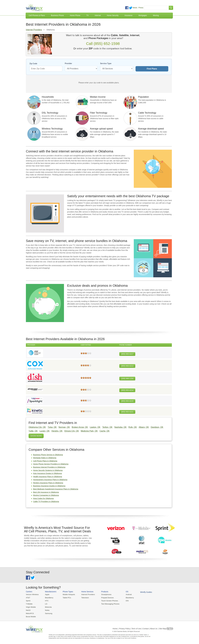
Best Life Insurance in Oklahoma (46, 492)
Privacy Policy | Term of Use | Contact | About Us (138, 628)
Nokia (47, 610)
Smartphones (105, 594)
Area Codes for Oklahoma (43, 498)
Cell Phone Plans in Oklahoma (45, 461)
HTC (46, 601)
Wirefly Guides (144, 592)
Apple (47, 594)
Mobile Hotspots (68, 594)
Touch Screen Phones (108, 601)
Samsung (48, 613)
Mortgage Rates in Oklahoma (45, 458)
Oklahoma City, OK (37, 427)
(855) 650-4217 (127, 354)
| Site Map (162, 628)
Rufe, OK (133, 427)
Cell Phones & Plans (37, 15)
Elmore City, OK (72, 431)
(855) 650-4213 (127, 366)
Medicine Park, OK (89, 431)
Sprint (28, 601)
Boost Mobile (31, 616)
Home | (115, 628)
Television (84, 598)
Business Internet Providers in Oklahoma (49, 467)
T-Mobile (29, 604)
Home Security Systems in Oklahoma (48, 470)
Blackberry (127, 598)
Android (126, 594)
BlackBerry (49, 598)
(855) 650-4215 (127, 401)
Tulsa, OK (52, 427)
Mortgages (143, 15)
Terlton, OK (107, 427)
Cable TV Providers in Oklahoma (46, 501)
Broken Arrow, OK (80, 427)
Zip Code (33, 64)
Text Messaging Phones (109, 604)
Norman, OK (64, 427)
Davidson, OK (157, 427)
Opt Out (170, 628)
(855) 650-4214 (127, 390)
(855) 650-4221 (127, 412)
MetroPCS (30, 613)
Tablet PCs (66, 598)
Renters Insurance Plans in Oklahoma (48, 483)
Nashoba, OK (120, 427)
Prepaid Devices (106, 598)
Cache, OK (105, 431)
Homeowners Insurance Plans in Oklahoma (50, 480)
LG (46, 604)
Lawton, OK (95, 427)
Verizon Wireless (32, 594)
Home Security (113, 15)
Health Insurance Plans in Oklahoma (48, 477)
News (135, 8)
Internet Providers (34, 30)
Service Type (106, 63)
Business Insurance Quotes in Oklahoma (49, 486)
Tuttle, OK (33, 431)
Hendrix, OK (57, 431)
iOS (125, 601)
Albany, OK (144, 427)
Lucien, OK (44, 431)
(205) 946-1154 (127, 379)
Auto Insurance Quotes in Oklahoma (47, 473)
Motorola (48, 607)
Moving (156, 15)
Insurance (128, 15)
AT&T (28, 598)
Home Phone (75, 15)
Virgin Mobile (31, 607)
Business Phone (57, 15)
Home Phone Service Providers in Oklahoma (51, 464)
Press (141, 8)
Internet (98, 15)
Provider (68, 63)
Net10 (28, 610)
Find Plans (152, 69)
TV (88, 15)
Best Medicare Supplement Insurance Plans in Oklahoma (56, 489)
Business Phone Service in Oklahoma (48, 455)
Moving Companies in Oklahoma (46, 495)
